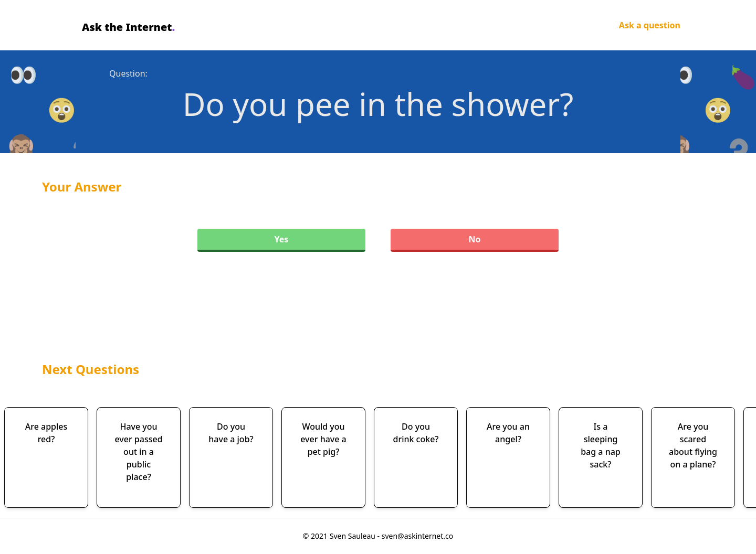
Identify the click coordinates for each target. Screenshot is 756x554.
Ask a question (650, 25)
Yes (282, 239)
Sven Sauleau (354, 536)
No (474, 239)
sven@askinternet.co (418, 536)
